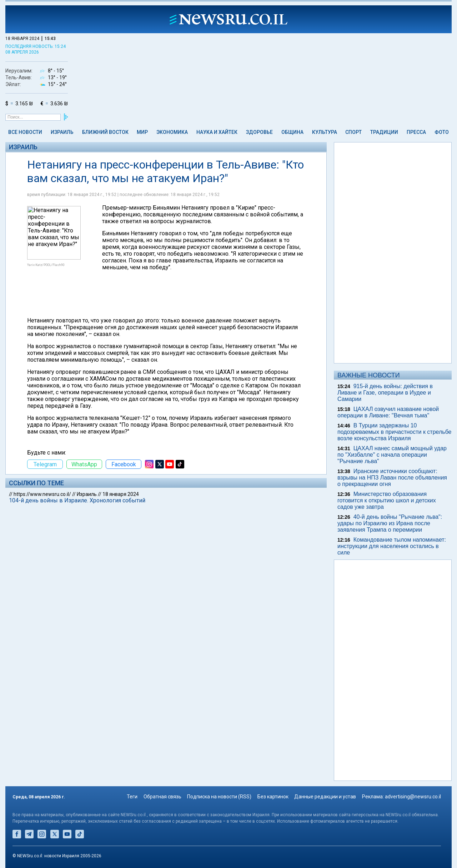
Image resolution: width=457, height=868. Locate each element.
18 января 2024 (121, 494)
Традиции (384, 132)
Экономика (172, 132)
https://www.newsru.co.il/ (42, 494)
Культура (325, 132)
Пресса (416, 132)
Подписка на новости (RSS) (219, 797)
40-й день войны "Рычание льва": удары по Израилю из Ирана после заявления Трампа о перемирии (390, 523)
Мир (142, 132)
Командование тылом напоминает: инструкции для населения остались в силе (392, 546)
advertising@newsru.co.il (413, 797)
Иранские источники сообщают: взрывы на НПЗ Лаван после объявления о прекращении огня (392, 478)
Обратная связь (162, 797)
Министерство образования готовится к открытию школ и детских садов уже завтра (387, 500)
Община (292, 132)
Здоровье (259, 132)
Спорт (353, 132)
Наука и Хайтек (217, 132)
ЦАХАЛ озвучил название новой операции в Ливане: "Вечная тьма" (388, 412)
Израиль (62, 132)
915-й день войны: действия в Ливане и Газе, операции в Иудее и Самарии (385, 393)
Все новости (25, 132)
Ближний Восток (105, 132)
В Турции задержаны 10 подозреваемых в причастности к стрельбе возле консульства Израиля (395, 432)
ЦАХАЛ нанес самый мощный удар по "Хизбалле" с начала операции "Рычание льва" (392, 455)
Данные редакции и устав (325, 797)
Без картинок (273, 797)
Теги (132, 797)
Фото (442, 132)
